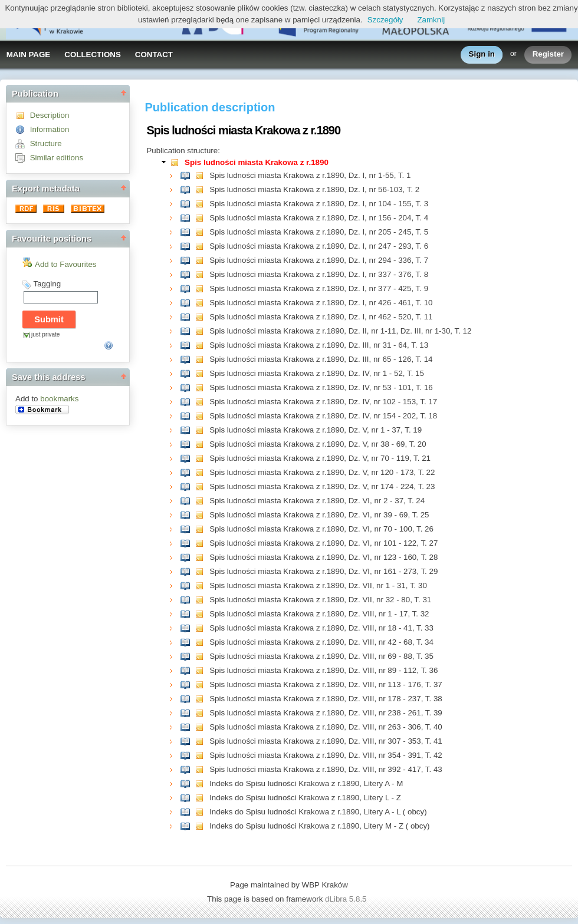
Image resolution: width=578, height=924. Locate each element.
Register (548, 55)
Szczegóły (385, 20)
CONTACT (154, 55)
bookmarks (59, 399)
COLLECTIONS (93, 55)
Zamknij (431, 20)
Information (50, 129)
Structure (46, 143)
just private (45, 334)
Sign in (482, 55)
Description (50, 115)
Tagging (47, 284)
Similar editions (57, 158)
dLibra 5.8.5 (347, 899)
